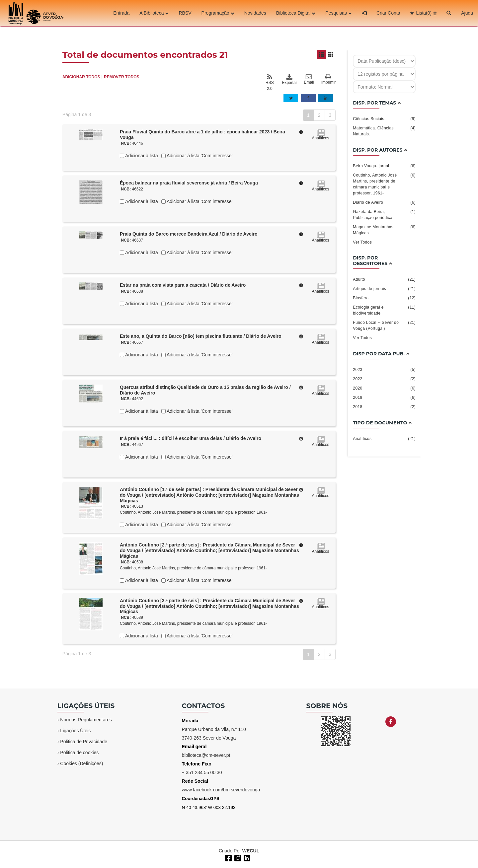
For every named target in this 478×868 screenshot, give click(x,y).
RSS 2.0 (270, 82)
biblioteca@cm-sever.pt (206, 755)
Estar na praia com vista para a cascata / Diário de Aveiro (183, 285)
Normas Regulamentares (86, 720)
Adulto (384, 279)
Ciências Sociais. (384, 119)
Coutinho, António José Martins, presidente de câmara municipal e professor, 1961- (193, 512)
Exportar (289, 79)
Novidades (255, 13)
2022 (384, 379)
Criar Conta (388, 13)
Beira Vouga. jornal (384, 166)
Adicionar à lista (141, 156)
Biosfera (384, 298)
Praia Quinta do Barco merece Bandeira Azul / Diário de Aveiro (189, 234)
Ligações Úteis (75, 731)
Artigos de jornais (384, 289)
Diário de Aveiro (384, 202)
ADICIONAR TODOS (81, 77)
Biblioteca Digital (296, 13)
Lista (424, 13)
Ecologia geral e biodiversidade (384, 310)
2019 (384, 398)
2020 (384, 388)
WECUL (251, 851)
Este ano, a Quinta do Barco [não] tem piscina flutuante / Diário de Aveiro (201, 336)
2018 (384, 407)
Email (309, 79)
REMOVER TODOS (121, 77)
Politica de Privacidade (84, 742)
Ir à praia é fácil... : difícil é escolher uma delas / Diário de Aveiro (191, 438)
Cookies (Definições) (81, 763)
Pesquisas (339, 13)
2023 (384, 370)
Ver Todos (362, 242)
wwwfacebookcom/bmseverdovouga (221, 790)
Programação (218, 13)
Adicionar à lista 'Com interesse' (199, 156)
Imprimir (328, 79)
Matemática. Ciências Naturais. (384, 131)
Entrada (121, 13)
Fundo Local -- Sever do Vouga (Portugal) (384, 325)
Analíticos (384, 439)
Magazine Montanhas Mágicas (384, 230)
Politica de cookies (79, 753)
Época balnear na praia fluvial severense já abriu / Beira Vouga (189, 183)
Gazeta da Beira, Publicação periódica (384, 214)
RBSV (185, 13)
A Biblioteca (154, 13)
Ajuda (467, 13)
